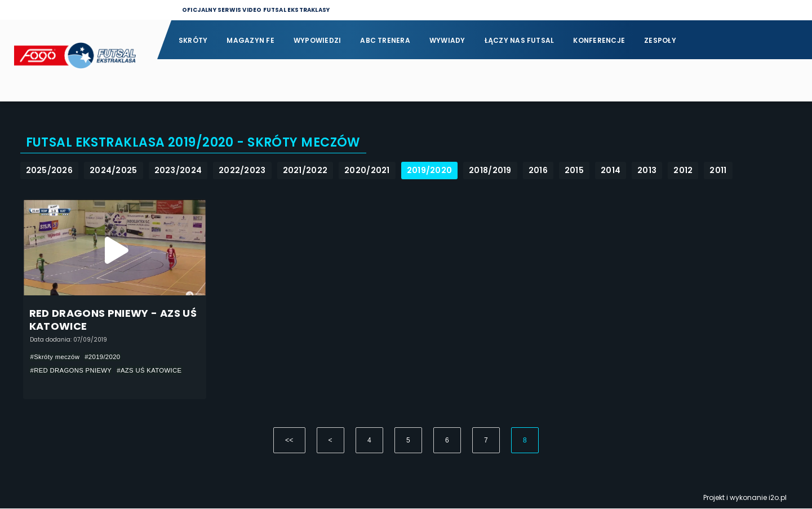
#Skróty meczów (57, 357)
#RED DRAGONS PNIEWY (74, 370)
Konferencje (599, 40)
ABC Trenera (385, 40)
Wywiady (447, 40)
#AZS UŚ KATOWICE (156, 370)
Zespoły (660, 40)
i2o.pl (778, 498)
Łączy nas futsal (520, 40)
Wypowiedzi (317, 40)
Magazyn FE (250, 40)
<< (289, 441)
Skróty (193, 40)
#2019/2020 (106, 357)
